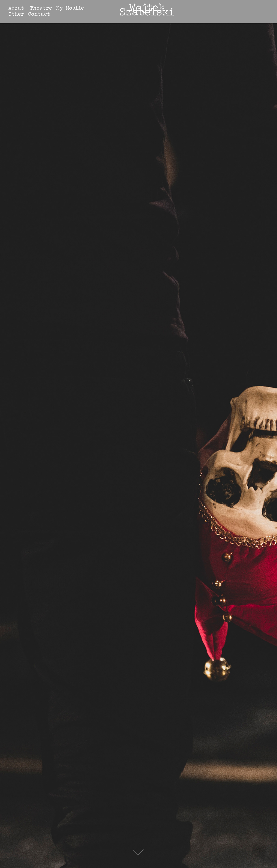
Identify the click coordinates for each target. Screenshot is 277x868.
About (16, 8)
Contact (39, 14)
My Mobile (70, 8)
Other (16, 14)
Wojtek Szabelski (147, 9)
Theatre (41, 8)
